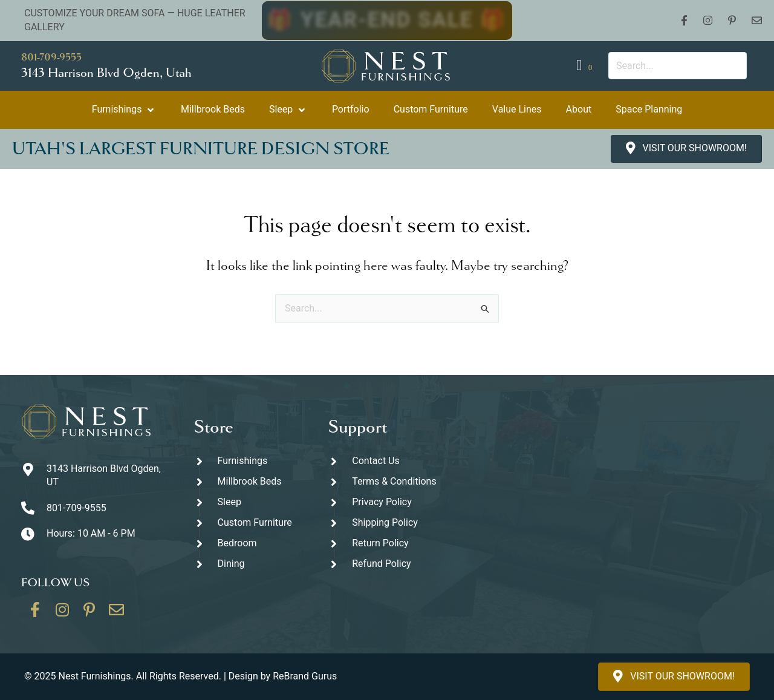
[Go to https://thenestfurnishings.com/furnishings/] (249, 461)
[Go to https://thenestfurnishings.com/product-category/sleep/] (249, 502)
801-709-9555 (51, 57)
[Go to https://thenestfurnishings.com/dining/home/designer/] (249, 523)
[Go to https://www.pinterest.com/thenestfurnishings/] (89, 614)
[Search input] (678, 66)
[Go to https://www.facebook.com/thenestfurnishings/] (35, 614)
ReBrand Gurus (305, 676)
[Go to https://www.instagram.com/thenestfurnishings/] (62, 614)
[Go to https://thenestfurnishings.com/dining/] (249, 564)
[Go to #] (383, 523)
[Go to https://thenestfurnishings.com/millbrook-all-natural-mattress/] (249, 482)
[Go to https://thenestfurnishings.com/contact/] (117, 614)
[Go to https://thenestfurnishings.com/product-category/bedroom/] (249, 544)
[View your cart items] (586, 66)
